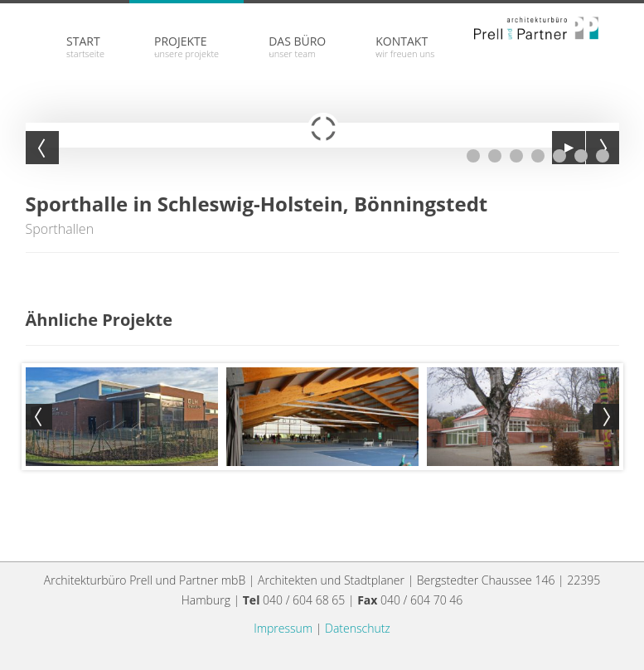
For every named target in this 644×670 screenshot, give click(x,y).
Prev (39, 417)
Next (606, 417)
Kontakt (405, 46)
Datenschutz (358, 628)
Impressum (283, 628)
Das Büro (297, 46)
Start (85, 46)
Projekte (186, 46)
